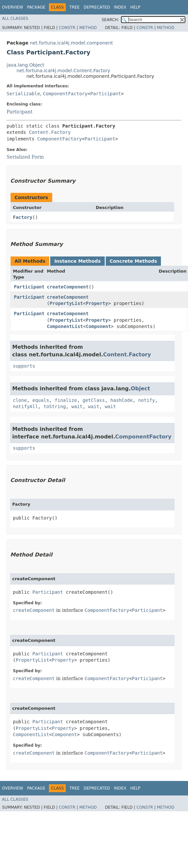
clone (20, 400)
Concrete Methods (133, 261)
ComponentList (65, 326)
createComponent (68, 287)
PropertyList (66, 303)
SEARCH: (111, 20)
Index (120, 7)
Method (88, 28)
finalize (66, 400)
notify (147, 400)
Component (98, 326)
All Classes (15, 18)
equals (41, 400)
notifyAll (25, 406)
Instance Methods (77, 261)
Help (135, 7)
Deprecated (97, 7)
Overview (13, 7)
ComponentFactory (65, 94)
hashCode (121, 400)
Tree (75, 7)
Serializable (23, 94)
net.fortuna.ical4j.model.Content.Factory (63, 71)
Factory (23, 217)
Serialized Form (25, 157)
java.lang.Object (25, 65)
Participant (106, 94)
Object (141, 389)
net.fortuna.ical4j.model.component (71, 43)
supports (24, 366)
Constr (67, 28)
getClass (94, 400)
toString (55, 406)
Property (97, 303)
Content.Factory (50, 132)
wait (77, 406)
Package (36, 7)
